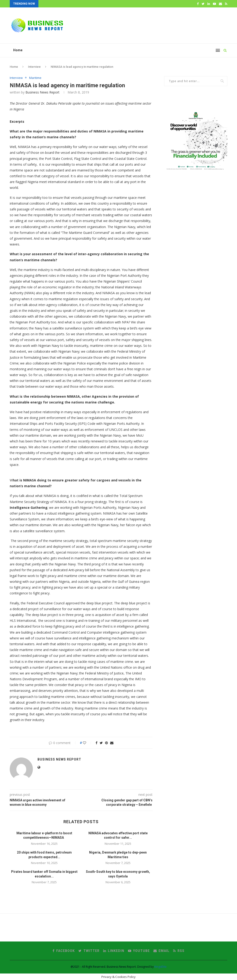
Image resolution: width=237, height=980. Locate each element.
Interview (34, 67)
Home (18, 50)
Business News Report (42, 92)
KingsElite (161, 967)
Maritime (35, 78)
